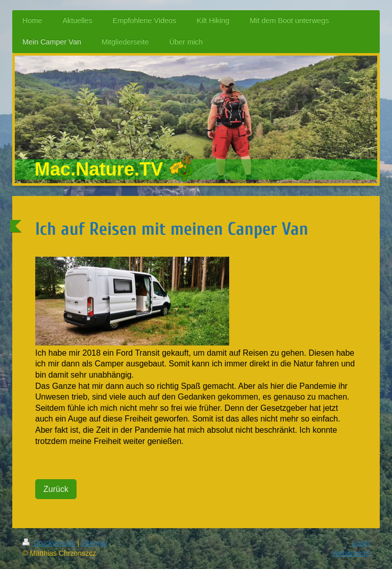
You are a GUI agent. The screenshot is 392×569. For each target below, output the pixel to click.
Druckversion (50, 543)
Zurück (56, 489)
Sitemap (94, 543)
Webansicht (351, 553)
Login (361, 543)
